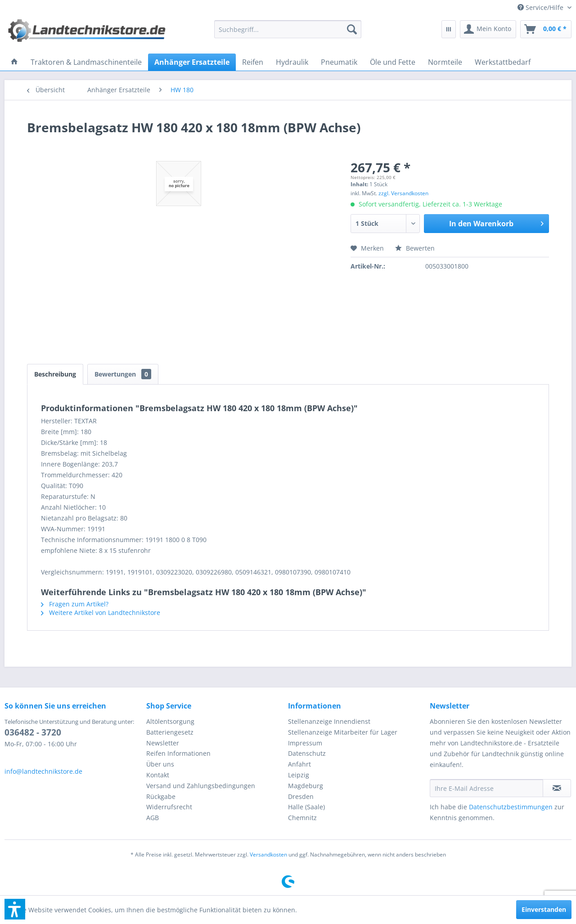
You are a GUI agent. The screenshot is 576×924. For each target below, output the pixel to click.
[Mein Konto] (488, 29)
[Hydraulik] (292, 62)
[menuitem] (541, 7)
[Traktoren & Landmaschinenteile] (86, 62)
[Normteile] (445, 62)
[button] (15, 909)
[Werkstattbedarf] (503, 62)
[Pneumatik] (339, 62)
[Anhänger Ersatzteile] (192, 62)
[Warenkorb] (546, 29)
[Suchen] (352, 29)
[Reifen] (253, 62)
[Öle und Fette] (393, 62)
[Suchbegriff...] (288, 29)
